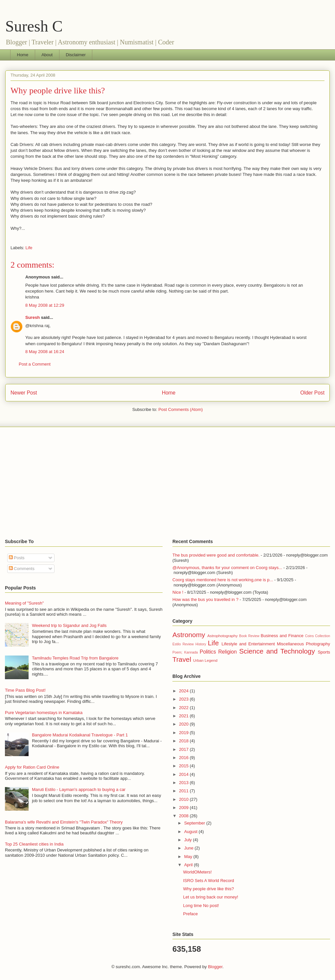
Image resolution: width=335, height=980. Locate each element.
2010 (184, 799)
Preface (190, 914)
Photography (318, 644)
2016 (184, 758)
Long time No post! (201, 906)
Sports (324, 652)
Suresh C (34, 26)
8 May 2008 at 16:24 (45, 352)
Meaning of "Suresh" (24, 603)
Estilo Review (183, 644)
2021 (184, 716)
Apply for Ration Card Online (32, 767)
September (195, 823)
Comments (22, 569)
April (189, 865)
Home (23, 55)
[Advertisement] (167, 483)
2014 (184, 774)
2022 (184, 708)
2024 (184, 691)
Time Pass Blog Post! (25, 690)
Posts (17, 558)
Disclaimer (76, 55)
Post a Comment (35, 364)
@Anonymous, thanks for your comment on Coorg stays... (227, 568)
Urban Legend (205, 660)
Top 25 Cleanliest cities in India (34, 844)
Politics (208, 652)
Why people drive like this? (58, 91)
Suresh (33, 317)
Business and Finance (282, 636)
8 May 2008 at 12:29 (45, 305)
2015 (184, 766)
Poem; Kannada (185, 652)
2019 (184, 733)
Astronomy (189, 635)
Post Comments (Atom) (180, 409)
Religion (228, 652)
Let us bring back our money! (211, 897)
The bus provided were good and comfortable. (216, 555)
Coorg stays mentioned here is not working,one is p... (223, 580)
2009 (184, 808)
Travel (182, 659)
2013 (184, 783)
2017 (184, 749)
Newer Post (24, 393)
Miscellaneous (290, 644)
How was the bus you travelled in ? (205, 599)
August (191, 832)
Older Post (312, 393)
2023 (184, 699)
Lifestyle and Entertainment (248, 644)
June (190, 848)
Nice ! (178, 592)
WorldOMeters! (197, 872)
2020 (184, 724)
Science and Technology (277, 651)
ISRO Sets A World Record (208, 881)
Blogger (215, 967)
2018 (184, 741)
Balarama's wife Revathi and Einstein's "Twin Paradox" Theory (64, 822)
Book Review (249, 636)
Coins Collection (318, 636)
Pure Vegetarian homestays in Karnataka (44, 713)
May (189, 857)
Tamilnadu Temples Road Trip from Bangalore (75, 658)
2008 (184, 816)
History (201, 644)
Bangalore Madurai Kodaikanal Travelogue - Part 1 (80, 735)
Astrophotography (222, 636)
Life (29, 248)
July (189, 840)
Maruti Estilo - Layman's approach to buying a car (79, 789)
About (47, 55)
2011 (184, 791)
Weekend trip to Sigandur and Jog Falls (69, 625)
